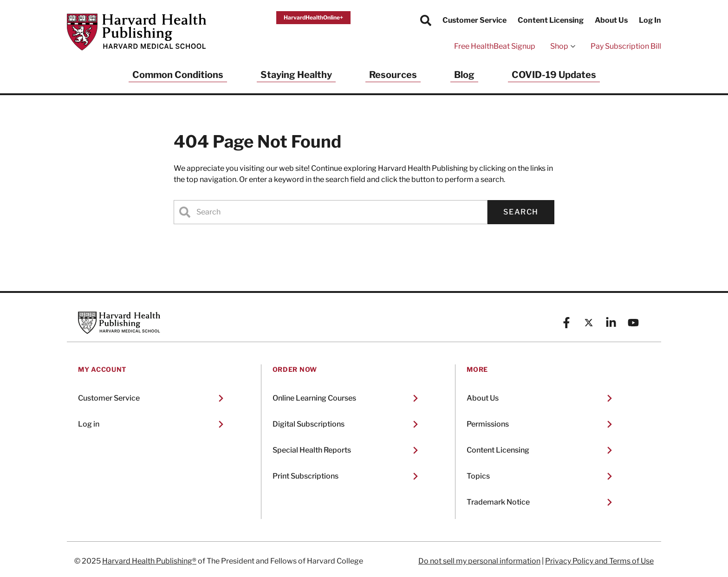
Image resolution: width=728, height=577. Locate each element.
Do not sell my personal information (479, 561)
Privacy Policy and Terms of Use (599, 561)
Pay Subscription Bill (626, 46)
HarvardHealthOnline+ (313, 17)
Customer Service (474, 20)
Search (521, 212)
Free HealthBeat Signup (495, 46)
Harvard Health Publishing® (149, 561)
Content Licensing (551, 20)
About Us (611, 20)
